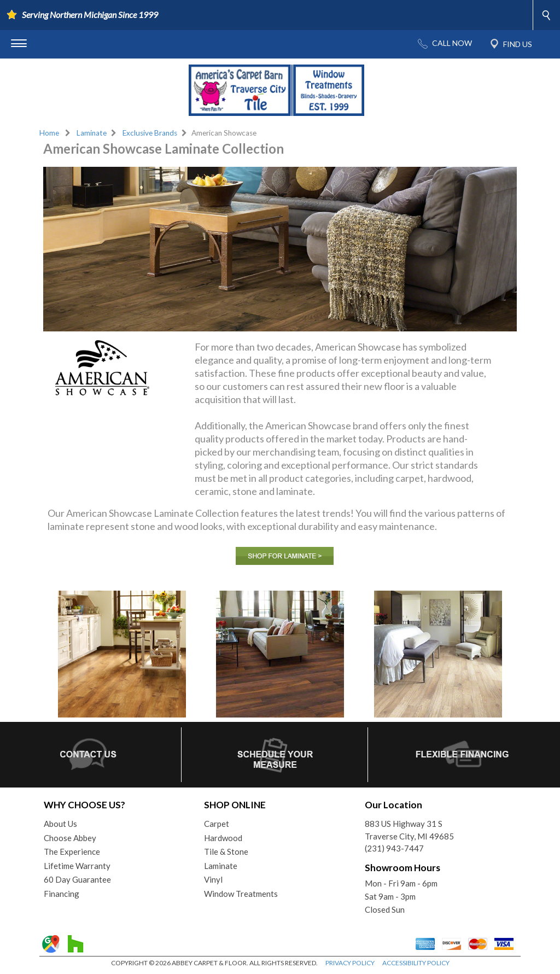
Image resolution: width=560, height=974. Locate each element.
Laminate (92, 133)
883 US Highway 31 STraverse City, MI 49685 (409, 830)
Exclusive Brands (150, 133)
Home (49, 133)
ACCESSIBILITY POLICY (416, 963)
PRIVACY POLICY (350, 963)
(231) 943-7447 (394, 848)
